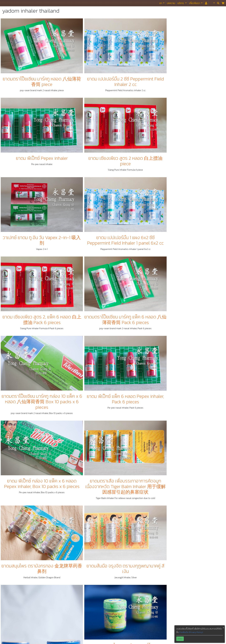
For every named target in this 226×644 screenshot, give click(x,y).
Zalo (159, 623)
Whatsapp (162, 595)
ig (158, 586)
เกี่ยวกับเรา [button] (195, 3)
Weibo (160, 591)
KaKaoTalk (162, 609)
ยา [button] (161, 3)
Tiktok (160, 600)
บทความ (171, 3)
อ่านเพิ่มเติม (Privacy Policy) (191, 632)
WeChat (161, 605)
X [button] (223, 628)
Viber (160, 618)
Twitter (161, 582)
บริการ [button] (181, 3)
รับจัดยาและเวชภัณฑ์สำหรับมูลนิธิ (92, 568)
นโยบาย (80, 586)
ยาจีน (79, 554)
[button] (212, 3)
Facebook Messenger (168, 572)
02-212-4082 (164, 554)
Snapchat (162, 628)
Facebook (162, 568)
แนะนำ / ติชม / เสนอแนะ (87, 595)
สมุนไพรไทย (82, 558)
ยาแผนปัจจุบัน (83, 563)
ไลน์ (159, 577)
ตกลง (180, 639)
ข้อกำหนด (81, 591)
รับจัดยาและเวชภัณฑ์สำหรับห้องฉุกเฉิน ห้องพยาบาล (93, 572)
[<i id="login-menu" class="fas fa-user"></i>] (206, 3)
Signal (160, 632)
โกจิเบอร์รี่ (81, 582)
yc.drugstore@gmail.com (169, 558)
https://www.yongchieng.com (172, 563)
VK (159, 614)
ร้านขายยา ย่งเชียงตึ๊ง (9, 3)
